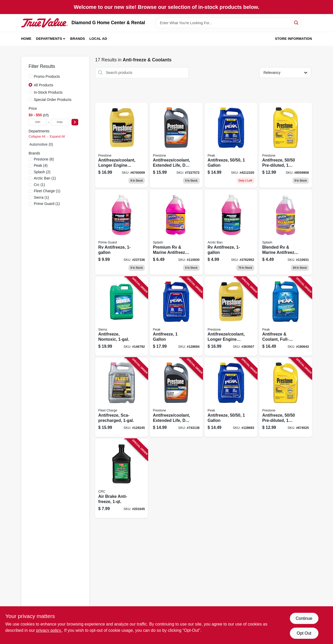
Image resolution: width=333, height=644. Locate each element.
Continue (304, 618)
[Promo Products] (30, 76)
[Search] (296, 22)
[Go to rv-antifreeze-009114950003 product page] (122, 232)
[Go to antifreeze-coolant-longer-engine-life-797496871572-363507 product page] (231, 316)
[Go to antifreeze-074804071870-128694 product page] (176, 316)
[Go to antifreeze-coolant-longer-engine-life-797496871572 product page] (122, 145)
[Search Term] (228, 23)
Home (26, 39)
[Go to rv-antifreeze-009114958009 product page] (231, 232)
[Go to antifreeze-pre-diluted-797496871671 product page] (286, 145)
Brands (78, 39)
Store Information (293, 39)
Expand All (57, 137)
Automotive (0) (41, 144)
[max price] (60, 122)
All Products (44, 85)
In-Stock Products (48, 92)
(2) (42, 172)
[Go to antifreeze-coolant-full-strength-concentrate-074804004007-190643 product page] (286, 316)
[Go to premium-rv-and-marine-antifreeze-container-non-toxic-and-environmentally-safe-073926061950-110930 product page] (176, 232)
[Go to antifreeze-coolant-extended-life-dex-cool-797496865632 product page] (176, 145)
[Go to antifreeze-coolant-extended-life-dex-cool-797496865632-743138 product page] (176, 397)
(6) (44, 159)
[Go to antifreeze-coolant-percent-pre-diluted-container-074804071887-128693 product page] (231, 145)
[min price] (38, 122)
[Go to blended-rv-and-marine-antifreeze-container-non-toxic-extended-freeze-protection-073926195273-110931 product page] (286, 232)
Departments (49, 39)
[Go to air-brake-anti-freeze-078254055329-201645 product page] (122, 478)
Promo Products (47, 76)
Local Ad (98, 39)
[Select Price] (75, 122)
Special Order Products (53, 100)
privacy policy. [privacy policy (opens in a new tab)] (49, 630)
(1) (45, 178)
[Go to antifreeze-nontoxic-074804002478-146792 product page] (122, 316)
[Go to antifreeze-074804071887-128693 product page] (231, 397)
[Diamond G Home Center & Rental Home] (44, 23)
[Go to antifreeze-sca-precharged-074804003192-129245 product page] (122, 397)
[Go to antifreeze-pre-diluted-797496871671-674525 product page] (286, 397)
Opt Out (304, 633)
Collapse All (37, 137)
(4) (41, 165)
